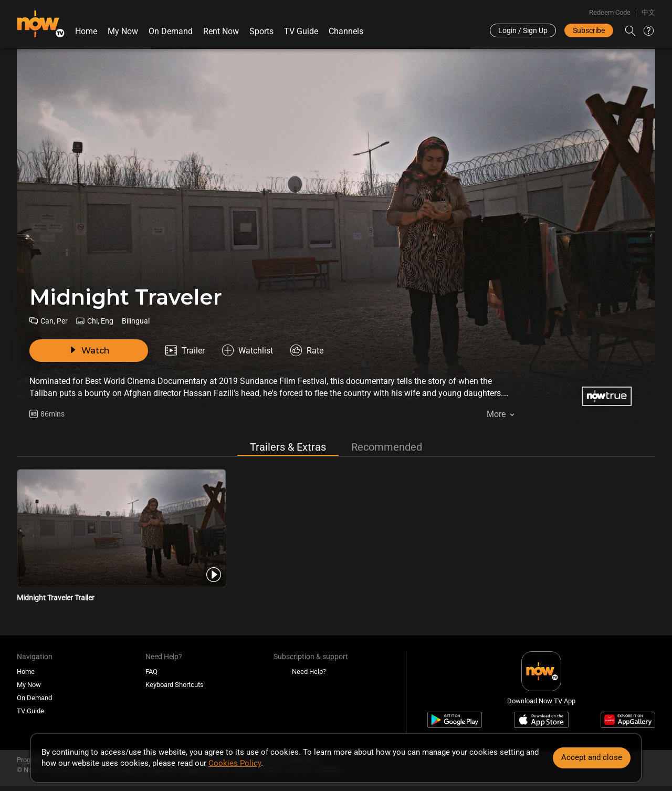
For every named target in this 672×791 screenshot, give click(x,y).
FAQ (151, 672)
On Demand (171, 31)
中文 (648, 12)
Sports (261, 31)
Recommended (387, 447)
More (496, 414)
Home (86, 31)
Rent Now (221, 31)
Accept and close (592, 757)
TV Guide (301, 31)
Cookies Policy (235, 763)
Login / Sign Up (523, 30)
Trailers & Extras (288, 447)
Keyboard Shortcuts (175, 685)
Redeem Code (610, 12)
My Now (123, 31)
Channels (346, 31)
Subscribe (589, 30)
